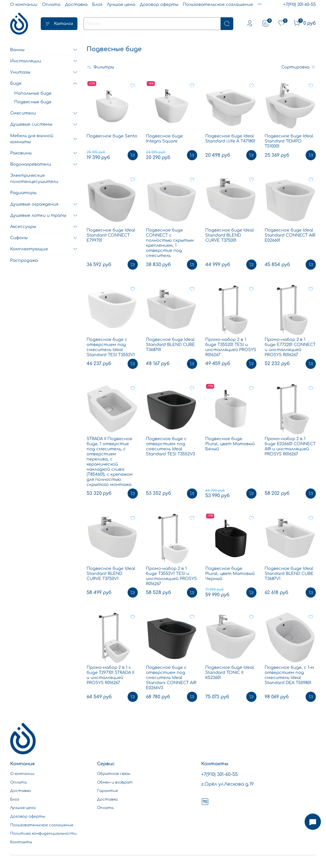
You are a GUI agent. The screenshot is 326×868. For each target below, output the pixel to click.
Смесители (23, 113)
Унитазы (20, 72)
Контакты (21, 842)
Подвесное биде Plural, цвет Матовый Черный (230, 574)
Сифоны (19, 238)
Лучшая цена (121, 5)
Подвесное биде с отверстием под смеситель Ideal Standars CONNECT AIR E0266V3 (171, 678)
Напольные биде (33, 93)
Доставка (76, 5)
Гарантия (107, 791)
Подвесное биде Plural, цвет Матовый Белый (230, 444)
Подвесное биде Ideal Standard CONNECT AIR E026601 (290, 235)
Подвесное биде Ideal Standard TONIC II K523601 (230, 673)
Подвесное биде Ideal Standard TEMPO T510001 (289, 141)
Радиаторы (23, 193)
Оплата (51, 5)
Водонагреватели (31, 164)
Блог (97, 5)
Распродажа (24, 261)
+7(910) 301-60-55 (300, 5)
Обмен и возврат (115, 782)
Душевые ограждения (34, 204)
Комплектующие (29, 249)
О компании (24, 5)
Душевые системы (31, 124)
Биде (16, 83)
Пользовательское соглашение (218, 5)
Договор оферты (159, 5)
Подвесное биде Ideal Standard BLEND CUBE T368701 (170, 345)
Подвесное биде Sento (112, 136)
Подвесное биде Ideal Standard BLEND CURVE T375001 (230, 235)
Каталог (59, 24)
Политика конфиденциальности (43, 833)
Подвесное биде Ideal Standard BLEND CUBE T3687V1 (289, 574)
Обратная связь (114, 774)
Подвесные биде (33, 102)
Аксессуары (23, 227)
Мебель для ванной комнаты (32, 139)
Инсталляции (26, 61)
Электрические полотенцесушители (34, 179)
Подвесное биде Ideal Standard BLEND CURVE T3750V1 (111, 574)
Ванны (17, 50)
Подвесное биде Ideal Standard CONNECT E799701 (111, 235)
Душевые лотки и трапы (38, 215)
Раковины (21, 153)
